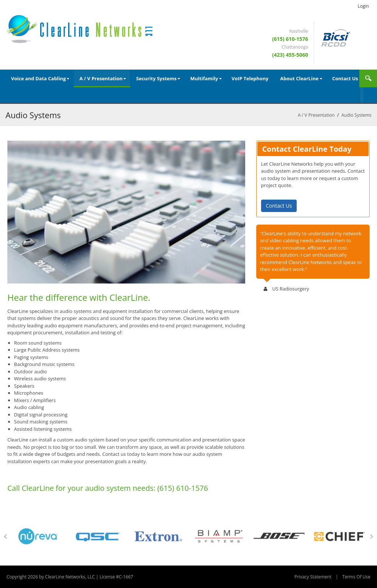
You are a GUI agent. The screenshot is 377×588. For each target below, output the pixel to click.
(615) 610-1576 (290, 39)
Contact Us (279, 206)
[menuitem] (40, 78)
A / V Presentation (316, 115)
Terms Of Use (356, 577)
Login (363, 6)
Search (368, 78)
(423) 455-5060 (290, 55)
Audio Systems (356, 115)
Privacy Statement (313, 577)
